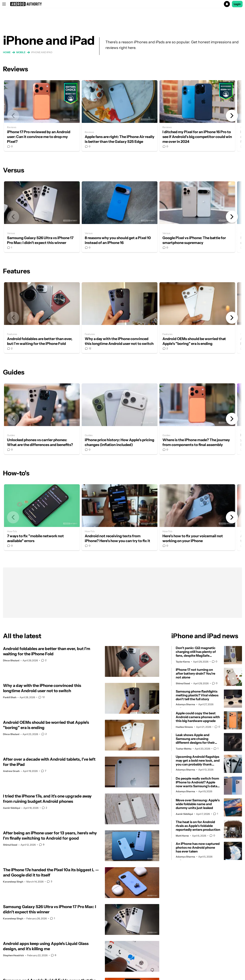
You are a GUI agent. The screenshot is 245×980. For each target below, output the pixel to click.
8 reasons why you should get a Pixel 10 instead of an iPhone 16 (120, 217)
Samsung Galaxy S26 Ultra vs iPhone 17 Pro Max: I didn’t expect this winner (42, 217)
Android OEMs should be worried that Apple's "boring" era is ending (197, 318)
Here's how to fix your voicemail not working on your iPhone (197, 517)
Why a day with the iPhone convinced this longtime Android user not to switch (120, 318)
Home (7, 52)
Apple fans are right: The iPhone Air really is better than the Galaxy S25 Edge (120, 116)
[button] (122, 4)
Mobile (21, 52)
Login (237, 4)
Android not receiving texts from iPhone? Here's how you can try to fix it (120, 517)
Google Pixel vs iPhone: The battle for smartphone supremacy (197, 217)
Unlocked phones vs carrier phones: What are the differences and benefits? (42, 419)
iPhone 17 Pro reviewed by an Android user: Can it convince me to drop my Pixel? (42, 116)
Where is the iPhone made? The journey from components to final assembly (197, 419)
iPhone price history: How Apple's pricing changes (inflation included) (120, 419)
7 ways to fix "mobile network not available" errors (42, 517)
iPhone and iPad (42, 52)
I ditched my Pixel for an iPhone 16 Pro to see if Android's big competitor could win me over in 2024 (197, 116)
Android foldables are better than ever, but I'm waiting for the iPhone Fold (42, 318)
